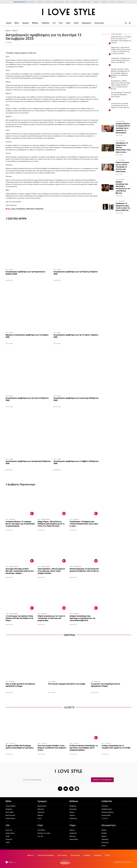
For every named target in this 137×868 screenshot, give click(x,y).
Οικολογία (105, 842)
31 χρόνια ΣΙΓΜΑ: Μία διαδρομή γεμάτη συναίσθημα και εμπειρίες (19, 746)
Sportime (48, 2)
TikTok (107, 855)
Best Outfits (10, 812)
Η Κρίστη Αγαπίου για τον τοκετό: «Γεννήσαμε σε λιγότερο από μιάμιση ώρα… (52, 618)
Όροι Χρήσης (62, 855)
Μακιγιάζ (12, 681)
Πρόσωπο (41, 812)
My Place (121, 2)
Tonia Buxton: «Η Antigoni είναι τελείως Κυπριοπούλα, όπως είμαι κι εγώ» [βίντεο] (121, 60)
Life (53, 23)
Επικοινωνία (75, 855)
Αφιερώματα (85, 23)
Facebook (87, 855)
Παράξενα (105, 839)
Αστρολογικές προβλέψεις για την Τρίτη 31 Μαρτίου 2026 (28, 398)
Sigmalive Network (20, 2)
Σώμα (53, 681)
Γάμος (67, 23)
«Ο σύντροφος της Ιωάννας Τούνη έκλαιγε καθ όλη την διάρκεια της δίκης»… (19, 618)
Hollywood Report (108, 812)
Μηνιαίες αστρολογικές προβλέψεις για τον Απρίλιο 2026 (28, 335)
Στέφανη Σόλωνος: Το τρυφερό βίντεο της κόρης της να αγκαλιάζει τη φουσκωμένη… (20, 523)
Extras (104, 845)
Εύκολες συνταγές (44, 833)
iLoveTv (69, 707)
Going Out (9, 839)
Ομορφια (69, 635)
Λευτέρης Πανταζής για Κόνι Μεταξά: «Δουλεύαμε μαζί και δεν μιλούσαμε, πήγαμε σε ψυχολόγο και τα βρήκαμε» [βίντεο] (120, 73)
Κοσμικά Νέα (106, 815)
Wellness (34, 23)
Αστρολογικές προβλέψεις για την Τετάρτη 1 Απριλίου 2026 (75, 336)
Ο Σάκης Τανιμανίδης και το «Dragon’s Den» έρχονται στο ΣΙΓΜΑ (116, 746)
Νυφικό (72, 829)
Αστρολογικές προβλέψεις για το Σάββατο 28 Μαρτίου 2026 (75, 462)
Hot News (12, 519)
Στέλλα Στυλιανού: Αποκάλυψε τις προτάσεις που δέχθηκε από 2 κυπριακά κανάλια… (83, 747)
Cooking (113, 2)
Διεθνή (104, 836)
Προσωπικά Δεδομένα (46, 855)
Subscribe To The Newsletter (102, 779)
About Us (31, 855)
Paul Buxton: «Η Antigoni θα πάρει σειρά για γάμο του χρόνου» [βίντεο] (123, 207)
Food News (41, 829)
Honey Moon (74, 839)
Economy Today (58, 2)
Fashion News (10, 818)
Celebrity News (45, 519)
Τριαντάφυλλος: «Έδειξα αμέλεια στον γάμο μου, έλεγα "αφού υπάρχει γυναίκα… (52, 571)
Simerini (40, 2)
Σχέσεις (72, 815)
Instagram (98, 855)
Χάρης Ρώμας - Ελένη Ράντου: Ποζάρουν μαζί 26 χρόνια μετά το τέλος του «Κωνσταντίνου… (50, 523)
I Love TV (12, 743)
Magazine (104, 2)
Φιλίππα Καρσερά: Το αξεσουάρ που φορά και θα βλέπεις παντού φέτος (84, 569)
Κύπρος (104, 829)
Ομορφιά (25, 23)
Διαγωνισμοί (97, 23)
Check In (96, 2)
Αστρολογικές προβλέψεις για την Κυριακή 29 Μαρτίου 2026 (27, 462)
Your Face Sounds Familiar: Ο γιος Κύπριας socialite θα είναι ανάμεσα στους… (51, 747)
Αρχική (9, 23)
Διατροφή (73, 809)
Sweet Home (10, 833)
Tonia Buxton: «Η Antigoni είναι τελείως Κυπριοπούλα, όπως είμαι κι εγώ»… (84, 523)
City (67, 2)
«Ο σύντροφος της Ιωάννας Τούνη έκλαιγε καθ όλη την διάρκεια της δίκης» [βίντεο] (120, 105)
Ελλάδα (104, 833)
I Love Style (75, 2)
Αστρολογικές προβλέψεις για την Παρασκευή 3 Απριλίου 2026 (28, 273)
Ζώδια (74, 23)
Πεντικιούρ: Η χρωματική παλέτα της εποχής (66, 683)
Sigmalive (32, 2)
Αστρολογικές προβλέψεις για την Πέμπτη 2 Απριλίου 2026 (75, 273)
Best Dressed (10, 815)
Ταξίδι (8, 842)
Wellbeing (73, 805)
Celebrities (45, 23)
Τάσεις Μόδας (77, 566)
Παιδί (8, 836)
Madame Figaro (86, 2)
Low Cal (40, 836)
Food (59, 23)
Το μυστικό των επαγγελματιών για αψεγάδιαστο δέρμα (110, 685)
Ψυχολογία (73, 818)
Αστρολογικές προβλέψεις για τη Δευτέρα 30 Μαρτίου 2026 (75, 399)
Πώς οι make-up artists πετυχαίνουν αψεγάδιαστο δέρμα (25, 685)
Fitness (72, 812)
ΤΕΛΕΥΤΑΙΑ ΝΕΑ (116, 34)
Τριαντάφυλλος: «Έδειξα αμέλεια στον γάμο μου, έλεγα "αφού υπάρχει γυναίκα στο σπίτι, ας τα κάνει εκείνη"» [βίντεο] (121, 85)
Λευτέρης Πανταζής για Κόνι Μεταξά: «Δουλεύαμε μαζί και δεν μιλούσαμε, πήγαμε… (20, 571)
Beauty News (42, 805)
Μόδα (16, 23)
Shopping (9, 809)
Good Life (9, 829)
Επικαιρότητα (109, 825)
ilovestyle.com (127, 862)
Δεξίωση (73, 836)
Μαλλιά (40, 815)
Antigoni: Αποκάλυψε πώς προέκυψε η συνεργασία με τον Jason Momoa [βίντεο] (84, 618)
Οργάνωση (73, 833)
